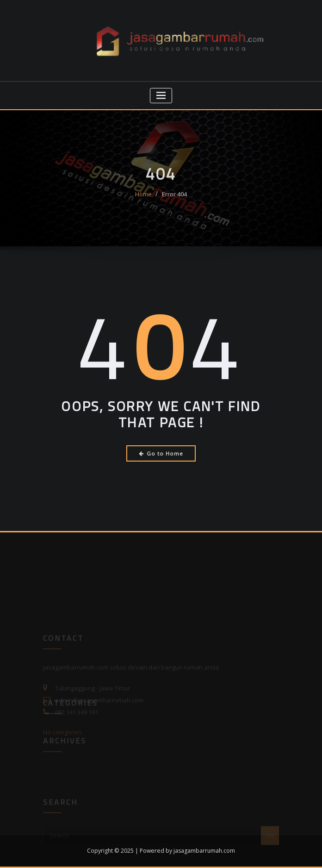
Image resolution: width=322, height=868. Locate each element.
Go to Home (161, 453)
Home (143, 200)
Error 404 (174, 200)
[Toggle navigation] (161, 96)
